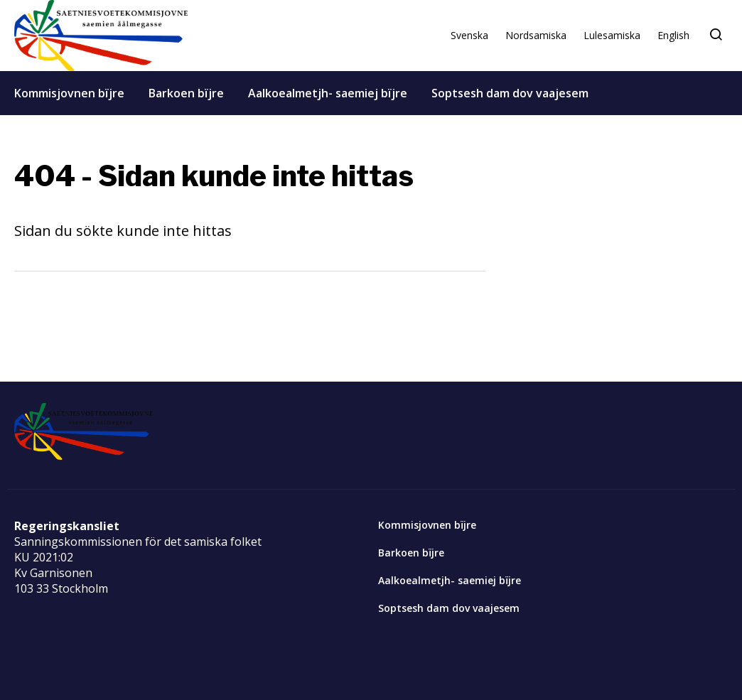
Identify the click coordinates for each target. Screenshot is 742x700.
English (673, 35)
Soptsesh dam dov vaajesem (510, 93)
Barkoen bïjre (186, 93)
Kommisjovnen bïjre (69, 93)
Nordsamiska (536, 35)
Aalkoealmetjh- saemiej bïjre (328, 93)
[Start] (101, 36)
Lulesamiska (612, 35)
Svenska (469, 35)
